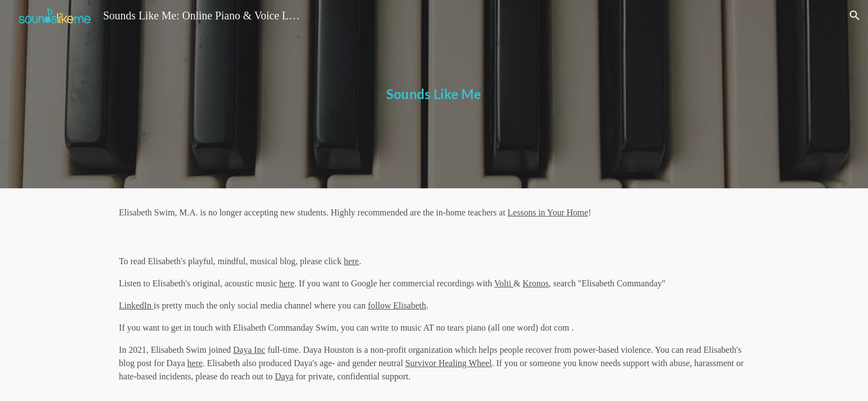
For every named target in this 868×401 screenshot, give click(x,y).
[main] (434, 94)
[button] (855, 16)
